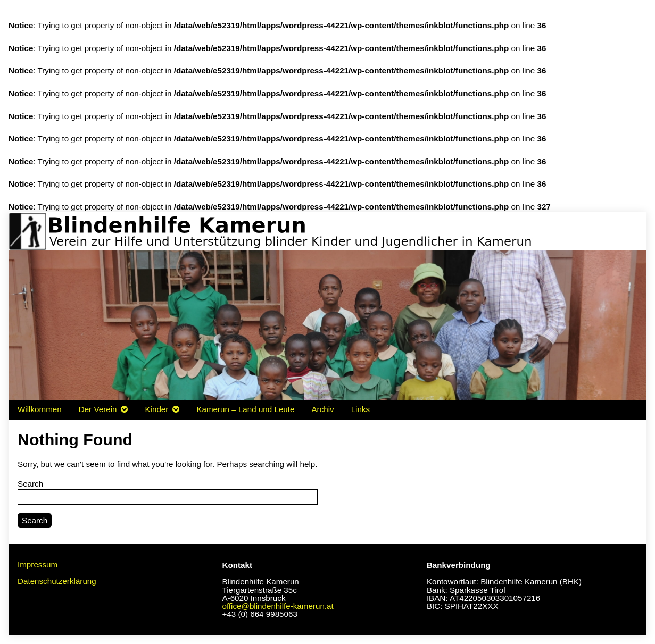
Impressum (38, 564)
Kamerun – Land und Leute (245, 409)
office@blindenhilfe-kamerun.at (277, 606)
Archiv (322, 409)
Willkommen (40, 409)
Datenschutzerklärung (57, 581)
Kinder (156, 409)
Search (30, 484)
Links (360, 409)
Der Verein (98, 409)
